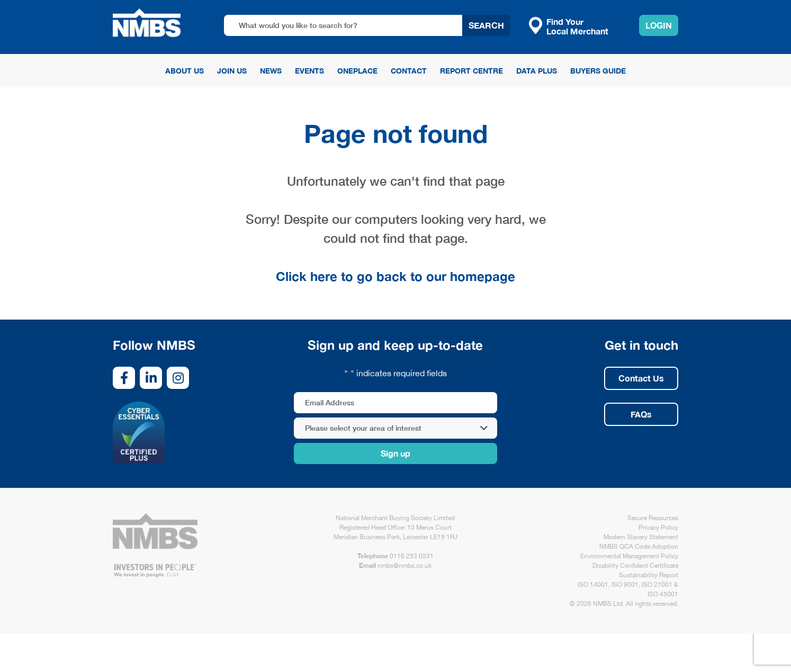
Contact (409, 71)
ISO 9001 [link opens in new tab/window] (625, 585)
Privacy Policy (658, 528)
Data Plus (537, 71)
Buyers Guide (598, 71)
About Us (185, 71)
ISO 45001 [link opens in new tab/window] (663, 594)
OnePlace (357, 71)
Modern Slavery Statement (641, 537)
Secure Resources (653, 518)
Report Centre (471, 71)
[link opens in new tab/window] (124, 378)
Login (659, 25)
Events (309, 71)
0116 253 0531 (412, 556)
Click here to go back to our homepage (395, 276)
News (271, 71)
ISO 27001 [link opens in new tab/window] (657, 585)
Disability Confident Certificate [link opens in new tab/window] (635, 566)
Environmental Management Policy (629, 556)
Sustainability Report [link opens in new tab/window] (649, 575)
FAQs (641, 414)
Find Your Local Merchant (569, 26)
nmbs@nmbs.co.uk (405, 566)
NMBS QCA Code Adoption (639, 547)
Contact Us (641, 378)
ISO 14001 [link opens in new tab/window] (593, 585)
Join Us (232, 71)
